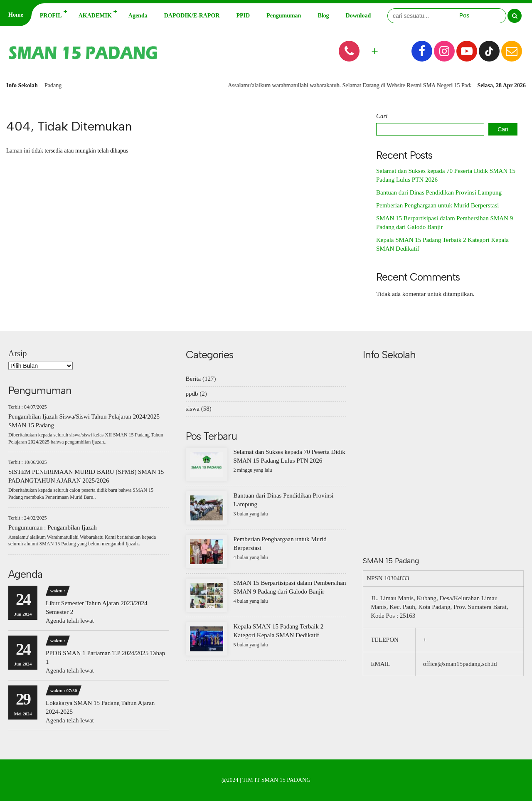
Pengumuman (284, 16)
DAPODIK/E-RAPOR (192, 16)
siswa (193, 409)
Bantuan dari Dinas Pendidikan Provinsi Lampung (439, 192)
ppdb (192, 394)
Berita (193, 379)
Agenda (138, 16)
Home (16, 15)
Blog (323, 16)
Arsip (17, 353)
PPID (243, 16)
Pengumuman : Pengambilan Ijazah (53, 527)
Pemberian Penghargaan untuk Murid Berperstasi (438, 205)
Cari (382, 116)
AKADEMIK (95, 16)
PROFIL (51, 16)
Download (358, 16)
